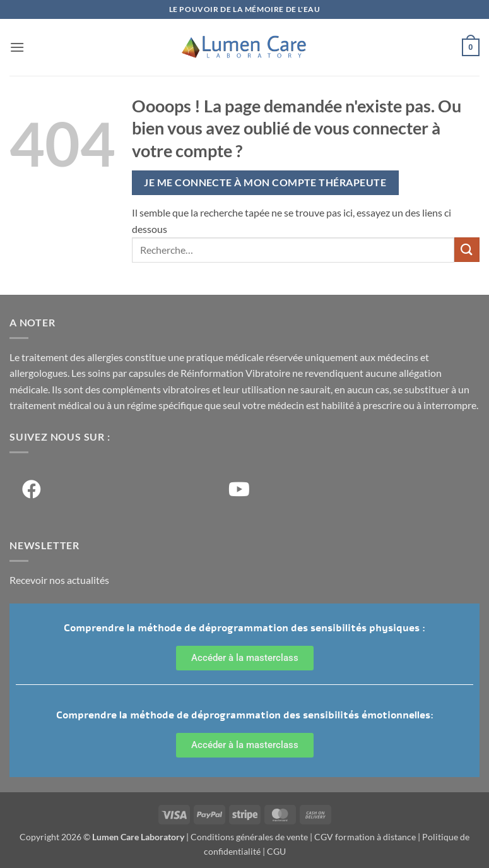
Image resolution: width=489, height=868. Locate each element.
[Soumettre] (467, 250)
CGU (276, 851)
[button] (17, 47)
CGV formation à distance (365, 837)
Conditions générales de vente (249, 837)
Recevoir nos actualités (59, 580)
